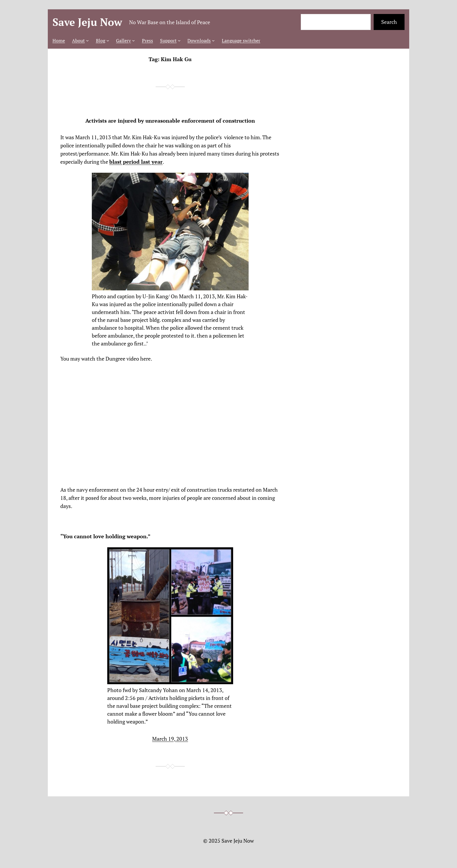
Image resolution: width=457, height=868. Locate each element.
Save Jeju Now (87, 22)
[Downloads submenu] (213, 40)
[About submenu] (87, 40)
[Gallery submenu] (133, 40)
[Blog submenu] (108, 40)
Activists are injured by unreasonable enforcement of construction (170, 121)
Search (389, 22)
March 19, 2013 (170, 739)
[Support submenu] (179, 40)
